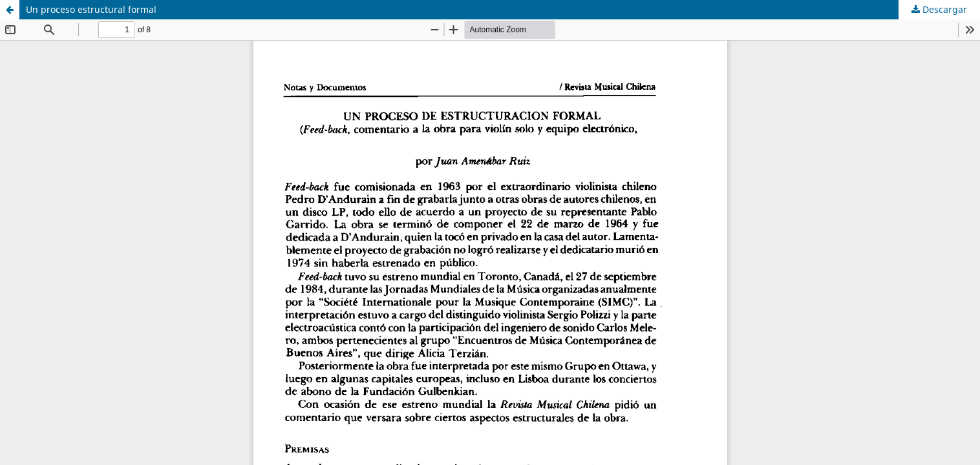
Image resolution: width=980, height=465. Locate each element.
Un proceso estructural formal (91, 9)
